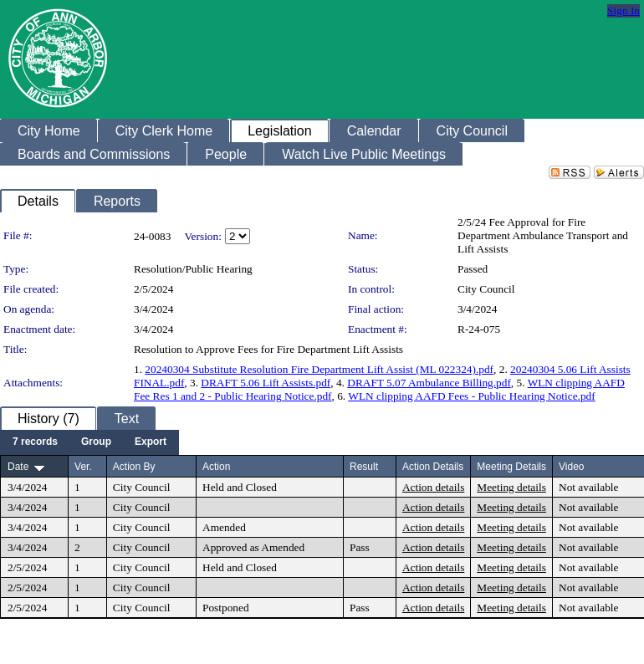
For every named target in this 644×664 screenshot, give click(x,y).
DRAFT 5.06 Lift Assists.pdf (266, 383)
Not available (588, 487)
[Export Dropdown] (151, 442)
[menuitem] (35, 442)
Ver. (83, 467)
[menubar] (89, 442)
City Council (486, 289)
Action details (433, 487)
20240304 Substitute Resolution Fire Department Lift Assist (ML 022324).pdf (319, 369)
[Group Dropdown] (96, 442)
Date (18, 467)
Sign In (624, 10)
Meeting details (511, 487)
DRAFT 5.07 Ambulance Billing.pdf (429, 383)
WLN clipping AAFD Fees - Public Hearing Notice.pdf (471, 396)
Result (364, 467)
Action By (134, 467)
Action (216, 467)
